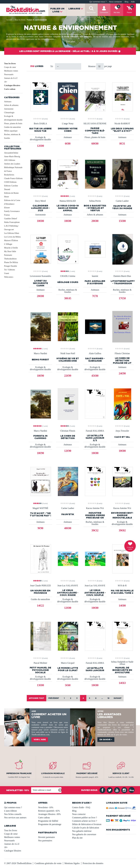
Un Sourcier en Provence (40, 592)
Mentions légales (72, 863)
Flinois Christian (122, 353)
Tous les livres (10, 64)
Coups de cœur (10, 67)
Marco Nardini (40, 353)
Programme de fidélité (48, 821)
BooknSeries (9, 175)
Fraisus (7, 215)
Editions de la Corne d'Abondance (12, 202)
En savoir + (106, 740)
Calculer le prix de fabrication (86, 828)
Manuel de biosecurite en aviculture (122, 670)
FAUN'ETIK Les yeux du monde (122, 207)
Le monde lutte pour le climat (68, 669)
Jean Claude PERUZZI (41, 586)
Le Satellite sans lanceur (95, 669)
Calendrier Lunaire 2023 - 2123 (40, 208)
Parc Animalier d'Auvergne (95, 282)
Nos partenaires (45, 841)
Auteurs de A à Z (11, 78)
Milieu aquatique (11, 131)
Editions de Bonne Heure (11, 195)
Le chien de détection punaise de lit (122, 361)
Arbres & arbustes (11, 105)
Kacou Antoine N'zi (95, 508)
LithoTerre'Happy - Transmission (122, 282)
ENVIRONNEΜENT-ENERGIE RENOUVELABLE (122, 515)
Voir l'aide (40, 740)
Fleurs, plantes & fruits (13, 124)
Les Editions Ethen (12, 233)
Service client (121, 773)
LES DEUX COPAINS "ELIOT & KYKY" (122, 130)
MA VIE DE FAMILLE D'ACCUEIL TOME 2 (122, 592)
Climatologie (9, 113)
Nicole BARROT (122, 124)
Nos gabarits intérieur (82, 831)
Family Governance (12, 211)
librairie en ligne (58, 732)
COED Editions (10, 182)
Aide (133, 2)
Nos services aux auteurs (15, 818)
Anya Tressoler (122, 431)
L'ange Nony (68, 124)
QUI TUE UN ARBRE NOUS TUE (40, 130)
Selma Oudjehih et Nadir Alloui (122, 663)
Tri (52, 66)
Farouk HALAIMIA (95, 431)
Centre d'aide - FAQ (81, 807)
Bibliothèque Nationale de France (13, 169)
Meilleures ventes (11, 71)
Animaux (8, 102)
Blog (126, 2)
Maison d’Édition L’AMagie (11, 242)
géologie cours (68, 282)
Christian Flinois (68, 431)
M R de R (122, 586)
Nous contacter (115, 2)
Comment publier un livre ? (85, 818)
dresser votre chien (68, 130)
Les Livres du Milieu (12, 237)
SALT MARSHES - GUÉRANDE (95, 360)
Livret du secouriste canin (40, 283)
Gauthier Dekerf (11, 219)
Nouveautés (9, 74)
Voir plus (70, 41)
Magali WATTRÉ (40, 508)
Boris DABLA (41, 124)
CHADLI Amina (68, 276)
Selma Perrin (95, 201)
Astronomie (9, 109)
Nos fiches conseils (13, 814)
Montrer (92, 66)
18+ (6, 82)
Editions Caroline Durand (11, 188)
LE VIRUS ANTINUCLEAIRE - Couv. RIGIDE (68, 593)
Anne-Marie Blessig (12, 157)
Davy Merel (40, 201)
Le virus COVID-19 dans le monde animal (68, 208)
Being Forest (40, 360)
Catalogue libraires (12, 85)
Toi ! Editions (10, 270)
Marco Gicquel (68, 663)
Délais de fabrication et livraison (87, 824)
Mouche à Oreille (11, 248)
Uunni (7, 273)
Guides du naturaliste (13, 127)
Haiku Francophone (12, 222)
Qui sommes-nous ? (98, 2)
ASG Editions (10, 160)
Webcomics (9, 277)
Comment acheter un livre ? (85, 821)
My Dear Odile (10, 251)
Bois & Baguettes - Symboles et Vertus (95, 208)
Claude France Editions (13, 178)
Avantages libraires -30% (49, 814)
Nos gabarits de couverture (84, 834)
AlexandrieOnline (11, 153)
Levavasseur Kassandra (40, 276)
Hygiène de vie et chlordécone (68, 360)
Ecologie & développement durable (13, 118)
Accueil (9, 20)
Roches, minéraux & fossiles (12, 136)
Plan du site (77, 838)
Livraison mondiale (53, 773)
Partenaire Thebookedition (10, 257)
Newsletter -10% (46, 807)
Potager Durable (11, 266)
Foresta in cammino (40, 437)
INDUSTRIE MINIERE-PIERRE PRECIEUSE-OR (95, 515)
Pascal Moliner (40, 663)
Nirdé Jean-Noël (68, 353)
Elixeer (7, 208)
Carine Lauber (122, 201)
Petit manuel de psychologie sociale (40, 670)
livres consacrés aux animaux (78, 36)
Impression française (19, 773)
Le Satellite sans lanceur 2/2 (95, 438)
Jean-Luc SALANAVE (68, 586)
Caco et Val (122, 437)
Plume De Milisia (11, 262)
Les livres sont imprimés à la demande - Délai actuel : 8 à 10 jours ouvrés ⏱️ (70, 51)
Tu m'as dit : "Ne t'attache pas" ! (40, 514)
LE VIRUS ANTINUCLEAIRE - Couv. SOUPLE (95, 593)
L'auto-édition (11, 811)
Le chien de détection (68, 437)
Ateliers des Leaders (12, 164)
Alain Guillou (95, 353)
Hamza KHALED (68, 201)
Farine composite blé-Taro (95, 131)
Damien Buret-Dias (122, 276)
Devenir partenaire (46, 837)
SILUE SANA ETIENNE (95, 124)
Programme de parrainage (50, 824)
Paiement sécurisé (87, 773)
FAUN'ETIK (68, 514)
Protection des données (93, 863)
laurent (95, 276)
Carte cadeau (10, 89)
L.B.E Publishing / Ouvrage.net (11, 228)
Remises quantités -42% (49, 811)
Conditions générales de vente (48, 863)
